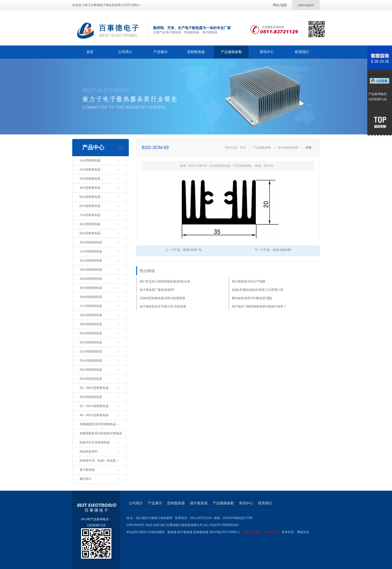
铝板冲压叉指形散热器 (95, 442)
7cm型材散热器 (90, 215)
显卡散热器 (87, 470)
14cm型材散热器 (91, 279)
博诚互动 (303, 532)
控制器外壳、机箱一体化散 (98, 461)
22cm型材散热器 (91, 351)
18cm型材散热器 (91, 315)
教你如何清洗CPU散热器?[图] (252, 298)
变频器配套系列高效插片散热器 (101, 433)
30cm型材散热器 (91, 397)
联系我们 (302, 52)
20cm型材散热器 (91, 333)
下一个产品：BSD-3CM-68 (273, 250)
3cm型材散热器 (90, 179)
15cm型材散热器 (91, 288)
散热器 (172, 532)
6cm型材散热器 (90, 206)
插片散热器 (199, 503)
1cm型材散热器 (90, 160)
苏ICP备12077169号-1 (246, 532)
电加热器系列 (89, 452)
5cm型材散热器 (90, 197)
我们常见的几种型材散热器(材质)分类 (165, 281)
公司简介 (125, 52)
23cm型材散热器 (91, 361)
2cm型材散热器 (90, 170)
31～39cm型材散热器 (94, 406)
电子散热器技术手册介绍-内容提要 (163, 306)
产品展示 (161, 52)
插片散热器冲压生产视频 (249, 281)
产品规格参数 (231, 52)
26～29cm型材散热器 (94, 388)
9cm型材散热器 (90, 233)
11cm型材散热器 (91, 251)
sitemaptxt (306, 5)
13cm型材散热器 (91, 270)
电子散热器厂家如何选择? (157, 290)
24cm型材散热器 (91, 370)
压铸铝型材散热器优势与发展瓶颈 (162, 298)
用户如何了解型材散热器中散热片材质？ (259, 306)
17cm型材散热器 (91, 306)
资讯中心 (267, 52)
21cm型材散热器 (91, 342)
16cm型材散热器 (91, 297)
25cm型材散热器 (91, 379)
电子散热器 (185, 532)
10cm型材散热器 (91, 242)
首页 (90, 52)
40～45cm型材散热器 (94, 415)
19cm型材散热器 (91, 324)
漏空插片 (86, 479)
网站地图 (280, 5)
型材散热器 (196, 52)
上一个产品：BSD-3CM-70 (183, 250)
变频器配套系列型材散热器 (98, 424)
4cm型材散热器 (90, 188)
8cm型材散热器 (90, 224)
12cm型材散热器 (91, 260)
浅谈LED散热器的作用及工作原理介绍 (258, 290)
